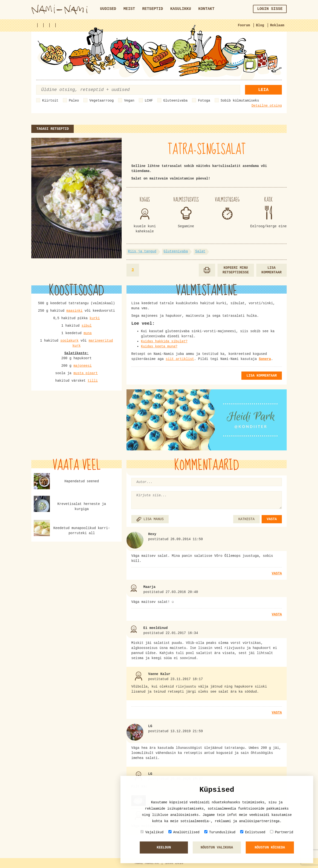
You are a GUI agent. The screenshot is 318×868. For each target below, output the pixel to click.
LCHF (149, 101)
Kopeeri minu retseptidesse (236, 270)
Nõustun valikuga (217, 847)
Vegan (129, 101)
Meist (129, 9)
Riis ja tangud (142, 251)
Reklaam (277, 25)
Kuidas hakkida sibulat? (164, 341)
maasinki (74, 311)
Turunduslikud (220, 832)
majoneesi (83, 366)
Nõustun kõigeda (270, 847)
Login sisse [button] (270, 9)
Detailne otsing (267, 106)
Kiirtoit (50, 101)
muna (88, 333)
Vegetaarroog (102, 101)
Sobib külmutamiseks (240, 101)
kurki (95, 318)
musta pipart (86, 373)
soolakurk (69, 341)
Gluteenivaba (176, 101)
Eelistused (253, 832)
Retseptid (152, 9)
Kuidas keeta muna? (159, 346)
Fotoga (204, 101)
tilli (93, 381)
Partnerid (282, 832)
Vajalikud (152, 832)
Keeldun (164, 847)
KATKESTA (246, 519)
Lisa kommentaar (272, 270)
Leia (263, 90)
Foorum (244, 25)
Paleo (74, 101)
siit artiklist (180, 359)
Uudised (108, 9)
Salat (200, 251)
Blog (260, 25)
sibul (87, 326)
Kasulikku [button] (181, 9)
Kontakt (206, 9)
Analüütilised (184, 832)
